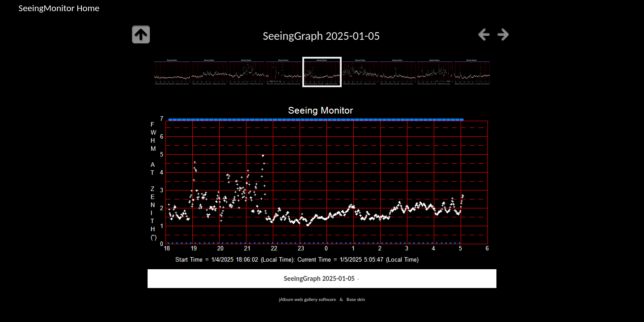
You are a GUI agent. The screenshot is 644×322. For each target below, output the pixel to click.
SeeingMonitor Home (59, 8)
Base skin (356, 299)
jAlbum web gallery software (308, 299)
